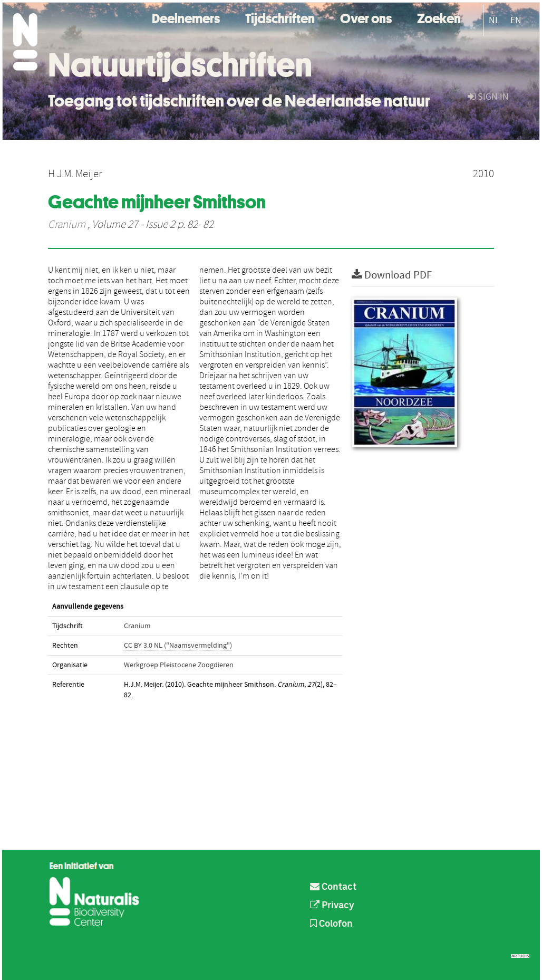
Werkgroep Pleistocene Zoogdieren (179, 665)
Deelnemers (186, 17)
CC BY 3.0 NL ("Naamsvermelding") (178, 646)
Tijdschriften (280, 17)
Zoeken (439, 17)
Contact (333, 887)
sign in (488, 97)
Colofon (331, 924)
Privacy (332, 906)
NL (494, 20)
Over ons (366, 17)
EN (516, 20)
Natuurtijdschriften (180, 65)
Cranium (67, 225)
